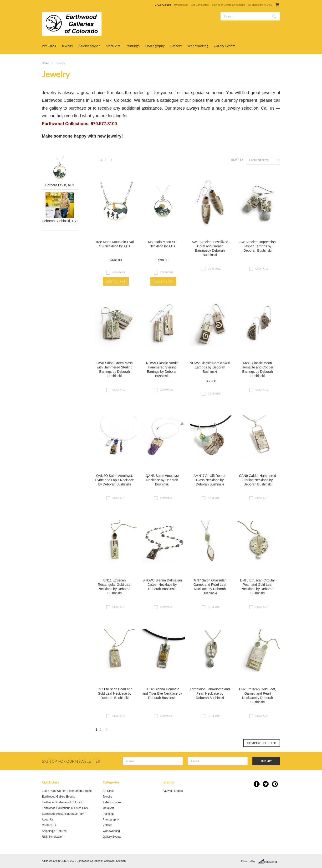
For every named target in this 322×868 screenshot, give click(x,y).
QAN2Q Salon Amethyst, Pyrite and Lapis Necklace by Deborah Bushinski (115, 480)
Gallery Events (225, 46)
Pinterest (275, 784)
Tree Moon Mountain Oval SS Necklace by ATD (115, 244)
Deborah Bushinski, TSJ (60, 221)
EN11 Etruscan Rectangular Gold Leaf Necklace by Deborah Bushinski (114, 587)
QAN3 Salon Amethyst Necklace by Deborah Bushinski (162, 480)
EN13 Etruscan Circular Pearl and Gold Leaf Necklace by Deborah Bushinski (257, 587)
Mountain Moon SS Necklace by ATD (162, 244)
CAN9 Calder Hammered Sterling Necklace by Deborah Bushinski (258, 480)
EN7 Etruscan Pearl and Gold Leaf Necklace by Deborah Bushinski (114, 693)
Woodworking (198, 46)
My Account (181, 5)
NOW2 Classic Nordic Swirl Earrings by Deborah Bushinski (210, 367)
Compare (119, 272)
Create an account (234, 5)
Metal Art (113, 46)
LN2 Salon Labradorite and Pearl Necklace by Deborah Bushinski (210, 693)
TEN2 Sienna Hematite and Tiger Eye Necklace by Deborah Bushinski (162, 693)
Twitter (266, 784)
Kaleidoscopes (89, 46)
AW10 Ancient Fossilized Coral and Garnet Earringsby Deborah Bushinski (210, 248)
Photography (155, 46)
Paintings (133, 46)
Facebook (257, 784)
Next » (112, 161)
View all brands (173, 791)
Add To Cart (116, 281)
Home (46, 63)
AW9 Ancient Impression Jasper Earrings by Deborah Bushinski (258, 246)
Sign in (216, 5)
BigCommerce (269, 861)
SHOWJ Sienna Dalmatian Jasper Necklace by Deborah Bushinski (162, 585)
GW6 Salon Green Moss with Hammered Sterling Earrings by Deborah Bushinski (115, 369)
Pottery (176, 46)
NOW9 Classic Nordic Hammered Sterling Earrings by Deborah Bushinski (162, 369)
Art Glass (49, 46)
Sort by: (238, 160)
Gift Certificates (200, 5)
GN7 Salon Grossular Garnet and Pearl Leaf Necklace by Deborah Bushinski (210, 587)
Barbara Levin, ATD (60, 185)
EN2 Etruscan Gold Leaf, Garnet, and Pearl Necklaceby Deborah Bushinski (258, 696)
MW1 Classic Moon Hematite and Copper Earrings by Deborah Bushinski (258, 369)
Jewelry (67, 46)
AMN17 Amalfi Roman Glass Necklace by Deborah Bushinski (210, 480)
